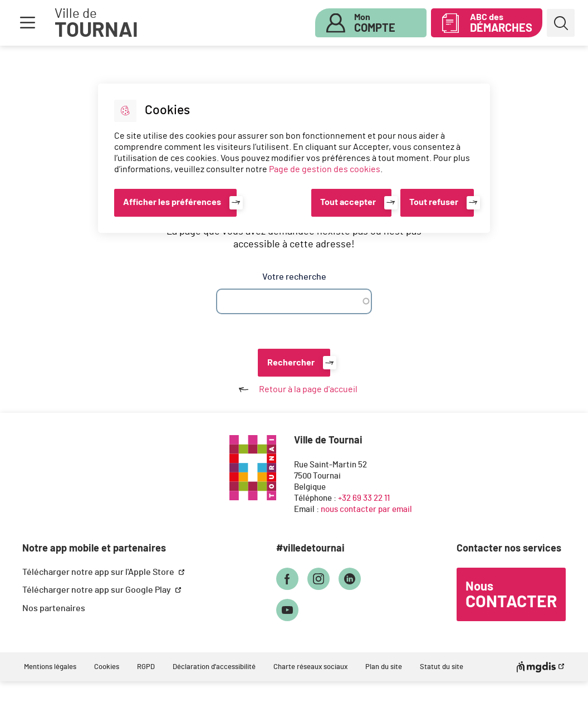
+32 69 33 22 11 (364, 498)
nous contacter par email (366, 509)
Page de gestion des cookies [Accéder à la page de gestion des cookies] (325, 169)
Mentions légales (50, 667)
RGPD (146, 667)
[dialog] (294, 158)
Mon (375, 23)
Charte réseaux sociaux (310, 667)
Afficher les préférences (172, 202)
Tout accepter (348, 202)
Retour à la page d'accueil (294, 389)
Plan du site (384, 667)
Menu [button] (27, 23)
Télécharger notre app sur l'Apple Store (99, 572)
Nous (511, 596)
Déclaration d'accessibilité (214, 667)
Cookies (107, 667)
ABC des (501, 23)
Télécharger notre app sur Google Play (97, 590)
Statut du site (442, 667)
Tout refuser (434, 202)
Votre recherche (294, 277)
